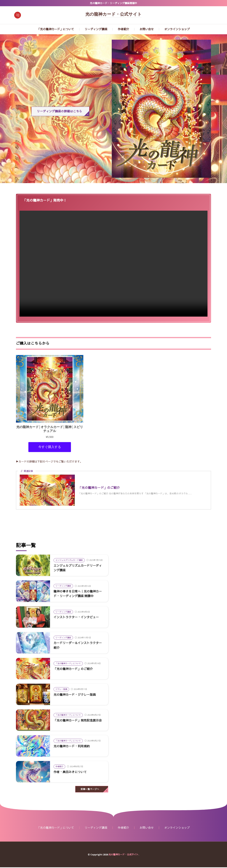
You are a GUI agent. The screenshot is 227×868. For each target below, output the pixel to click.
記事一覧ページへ (90, 790)
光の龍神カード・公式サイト (113, 15)
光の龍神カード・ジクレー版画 (76, 695)
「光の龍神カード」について (56, 29)
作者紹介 (123, 29)
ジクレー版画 (61, 690)
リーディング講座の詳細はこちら (59, 111)
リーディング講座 (96, 29)
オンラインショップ (177, 29)
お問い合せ (147, 29)
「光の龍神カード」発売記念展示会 (79, 721)
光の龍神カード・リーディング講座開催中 (113, 3)
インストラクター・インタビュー (77, 618)
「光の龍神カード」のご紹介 (74, 669)
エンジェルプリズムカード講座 (69, 561)
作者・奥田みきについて (71, 772)
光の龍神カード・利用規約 (73, 747)
